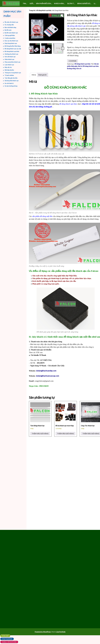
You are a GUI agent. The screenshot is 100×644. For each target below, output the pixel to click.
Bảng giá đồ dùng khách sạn (85, 3)
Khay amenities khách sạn (12, 62)
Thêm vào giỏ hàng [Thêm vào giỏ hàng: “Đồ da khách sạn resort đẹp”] (65, 440)
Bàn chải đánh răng (9, 27)
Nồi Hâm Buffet (8, 70)
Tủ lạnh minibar (8, 75)
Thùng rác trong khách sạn (12, 73)
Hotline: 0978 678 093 (9, 642)
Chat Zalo (5, 636)
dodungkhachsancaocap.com (48, 382)
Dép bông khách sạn (10, 43)
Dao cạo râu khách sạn (10, 41)
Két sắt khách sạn (9, 57)
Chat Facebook (7, 639)
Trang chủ (26, 3)
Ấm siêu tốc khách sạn (10, 22)
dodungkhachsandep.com (46, 377)
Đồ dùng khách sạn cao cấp (12, 49)
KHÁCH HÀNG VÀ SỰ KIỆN (60, 3)
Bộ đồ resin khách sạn (10, 33)
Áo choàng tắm (8, 25)
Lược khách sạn (8, 65)
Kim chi (79, 74)
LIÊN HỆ (96, 3)
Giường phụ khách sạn (10, 54)
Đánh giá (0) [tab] (42, 81)
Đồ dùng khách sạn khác (44, 10)
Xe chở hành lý (8, 83)
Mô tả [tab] (34, 81)
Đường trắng (71, 74)
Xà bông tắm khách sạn (11, 81)
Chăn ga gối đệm (9, 35)
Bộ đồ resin (7, 30)
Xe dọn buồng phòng (10, 86)
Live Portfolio (61, 640)
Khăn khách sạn (9, 59)
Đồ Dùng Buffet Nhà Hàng (12, 46)
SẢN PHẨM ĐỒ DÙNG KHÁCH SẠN (45, 3)
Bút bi (80, 72)
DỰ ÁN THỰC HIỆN (72, 3)
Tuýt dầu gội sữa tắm (10, 78)
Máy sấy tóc (7, 67)
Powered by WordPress (43, 640)
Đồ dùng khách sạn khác (91, 72)
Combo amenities (9, 38)
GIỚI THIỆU (32, 3)
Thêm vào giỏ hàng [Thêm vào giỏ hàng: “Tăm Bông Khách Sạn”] (40, 440)
